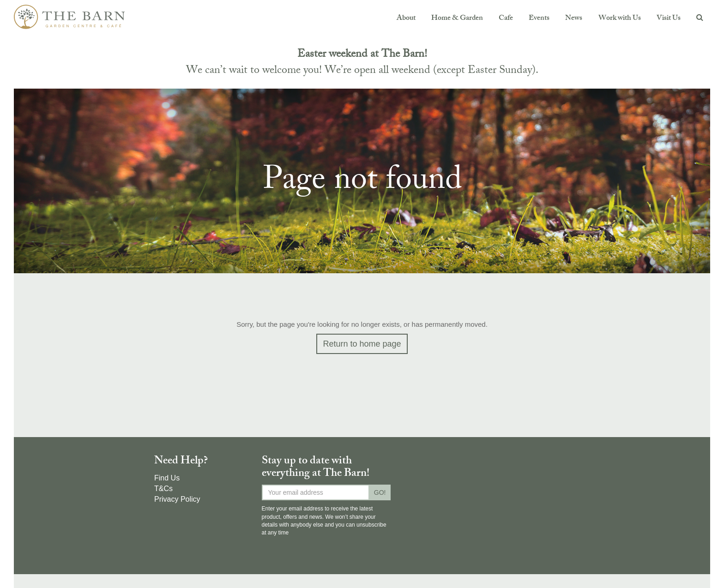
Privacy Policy (177, 499)
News (574, 19)
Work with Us (620, 19)
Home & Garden (457, 19)
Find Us (167, 478)
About (406, 19)
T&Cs (163, 489)
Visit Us (669, 19)
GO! (380, 492)
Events (539, 19)
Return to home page (362, 344)
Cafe (506, 19)
